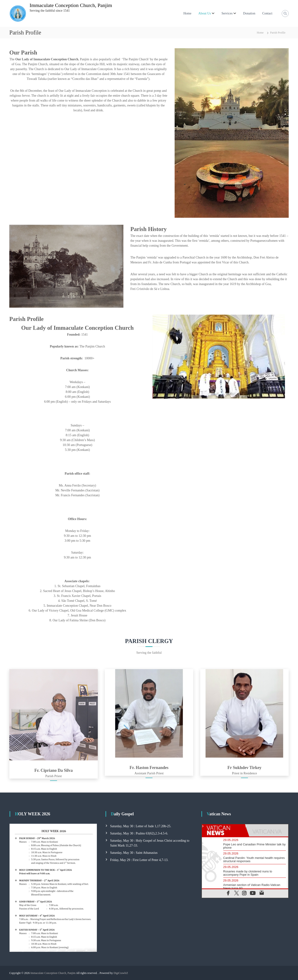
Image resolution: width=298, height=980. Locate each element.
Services (227, 13)
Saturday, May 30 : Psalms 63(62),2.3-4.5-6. (139, 833)
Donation (249, 13)
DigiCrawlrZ (121, 973)
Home (187, 13)
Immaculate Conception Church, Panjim (71, 5)
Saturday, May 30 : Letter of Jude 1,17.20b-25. (141, 826)
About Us (205, 13)
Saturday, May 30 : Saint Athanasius (134, 853)
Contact (267, 13)
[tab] (223, 830)
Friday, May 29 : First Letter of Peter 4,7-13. (139, 860)
